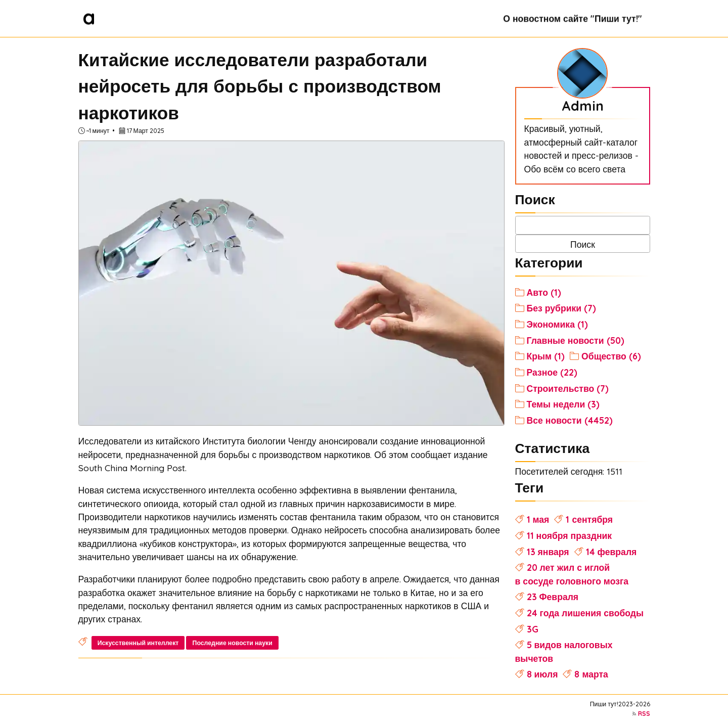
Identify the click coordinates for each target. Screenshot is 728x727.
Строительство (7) (568, 388)
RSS (644, 714)
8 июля (542, 674)
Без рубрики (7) (562, 308)
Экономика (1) (557, 324)
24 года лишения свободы (585, 613)
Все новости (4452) (570, 420)
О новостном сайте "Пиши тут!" (572, 18)
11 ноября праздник (570, 535)
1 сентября (589, 519)
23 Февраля (553, 597)
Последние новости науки (233, 643)
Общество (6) (611, 356)
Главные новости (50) (576, 340)
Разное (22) (552, 372)
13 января (548, 552)
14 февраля (611, 552)
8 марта (591, 674)
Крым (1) (546, 356)
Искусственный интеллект (138, 643)
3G (533, 629)
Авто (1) (544, 292)
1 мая (538, 519)
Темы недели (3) (563, 404)
